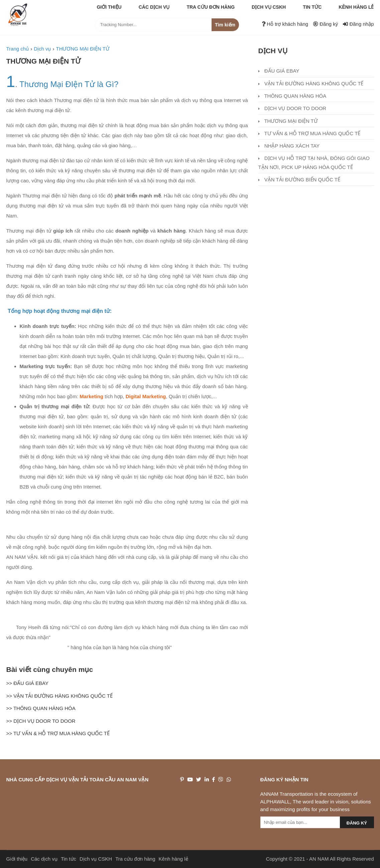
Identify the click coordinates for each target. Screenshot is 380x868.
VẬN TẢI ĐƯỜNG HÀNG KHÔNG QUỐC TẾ (311, 83)
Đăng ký (326, 24)
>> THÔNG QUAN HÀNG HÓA (41, 708)
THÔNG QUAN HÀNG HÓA (292, 96)
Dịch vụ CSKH (269, 7)
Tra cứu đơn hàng (211, 7)
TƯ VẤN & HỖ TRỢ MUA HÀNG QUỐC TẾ (309, 133)
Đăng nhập (358, 24)
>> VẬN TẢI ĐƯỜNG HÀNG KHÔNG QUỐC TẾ (60, 696)
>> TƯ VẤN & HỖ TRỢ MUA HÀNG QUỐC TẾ (58, 733)
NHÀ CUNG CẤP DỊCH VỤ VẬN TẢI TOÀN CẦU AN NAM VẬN (78, 779)
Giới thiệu (109, 7)
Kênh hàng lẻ (356, 7)
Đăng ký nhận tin (284, 779)
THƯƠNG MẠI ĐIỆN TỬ (43, 61)
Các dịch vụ (154, 7)
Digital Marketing (146, 396)
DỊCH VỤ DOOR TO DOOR (292, 108)
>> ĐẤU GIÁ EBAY (27, 683)
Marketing (91, 396)
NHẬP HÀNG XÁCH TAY (289, 146)
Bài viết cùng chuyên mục (50, 669)
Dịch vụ (273, 51)
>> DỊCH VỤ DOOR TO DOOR (41, 721)
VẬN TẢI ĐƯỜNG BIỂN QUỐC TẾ (299, 180)
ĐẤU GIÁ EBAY (279, 71)
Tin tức (312, 7)
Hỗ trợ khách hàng (285, 24)
